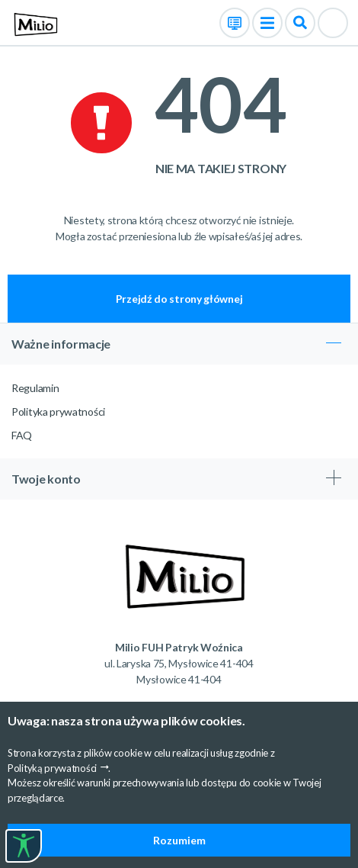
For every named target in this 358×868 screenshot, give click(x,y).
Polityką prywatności (52, 768)
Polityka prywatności (58, 411)
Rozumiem (179, 840)
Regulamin (35, 388)
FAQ (22, 435)
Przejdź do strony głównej (179, 299)
